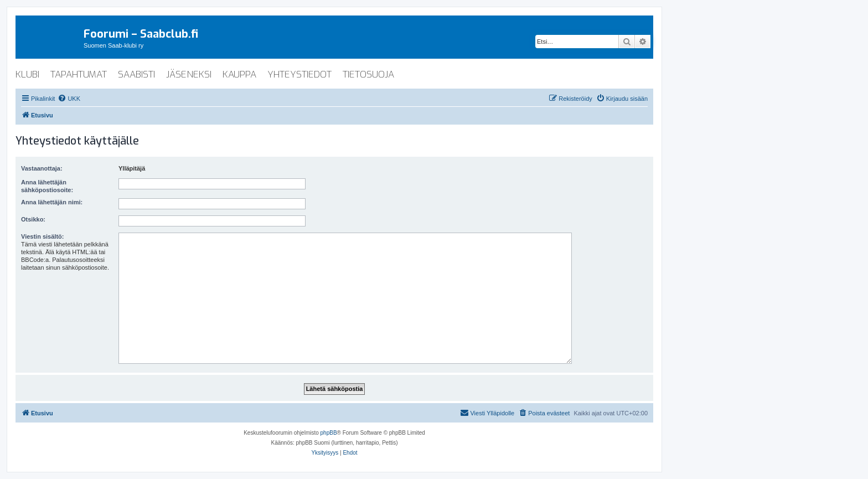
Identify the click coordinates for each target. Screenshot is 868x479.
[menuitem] (69, 99)
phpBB (329, 433)
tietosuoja (368, 74)
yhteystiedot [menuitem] (299, 74)
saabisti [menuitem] (136, 74)
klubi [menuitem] (27, 74)
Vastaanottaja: (42, 168)
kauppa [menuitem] (239, 74)
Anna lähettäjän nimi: (52, 202)
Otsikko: (33, 219)
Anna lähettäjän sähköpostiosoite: (47, 186)
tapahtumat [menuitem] (79, 74)
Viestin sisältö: (42, 236)
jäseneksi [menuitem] (189, 74)
